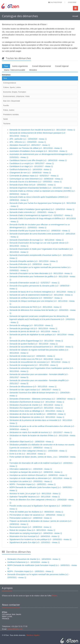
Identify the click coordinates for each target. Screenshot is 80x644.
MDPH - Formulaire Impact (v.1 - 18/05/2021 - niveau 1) (33, 484)
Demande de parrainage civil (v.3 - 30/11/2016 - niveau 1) (33, 329)
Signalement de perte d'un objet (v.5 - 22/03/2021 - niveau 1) (35, 542)
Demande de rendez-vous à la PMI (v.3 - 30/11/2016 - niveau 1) (36, 359)
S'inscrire (72, 2)
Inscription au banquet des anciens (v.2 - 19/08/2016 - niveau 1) (36, 472)
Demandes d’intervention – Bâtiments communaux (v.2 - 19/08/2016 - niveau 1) (42, 399)
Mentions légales (33, 635)
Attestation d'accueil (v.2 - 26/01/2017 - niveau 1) (30, 145)
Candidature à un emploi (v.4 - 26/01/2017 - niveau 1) (32, 163)
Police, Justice (9, 110)
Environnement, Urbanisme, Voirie (16, 96)
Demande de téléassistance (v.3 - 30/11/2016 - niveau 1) (33, 387)
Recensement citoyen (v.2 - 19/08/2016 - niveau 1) (30, 527)
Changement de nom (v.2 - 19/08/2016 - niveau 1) (30, 173)
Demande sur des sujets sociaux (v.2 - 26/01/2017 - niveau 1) (35, 390)
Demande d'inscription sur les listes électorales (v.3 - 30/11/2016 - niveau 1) (41, 273)
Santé (5, 119)
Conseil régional (62, 66)
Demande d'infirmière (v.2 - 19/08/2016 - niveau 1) (30, 264)
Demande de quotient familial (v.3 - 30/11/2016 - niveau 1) (34, 344)
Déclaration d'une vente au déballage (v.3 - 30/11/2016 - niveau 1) (37, 411)
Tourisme (7, 124)
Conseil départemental (41, 66)
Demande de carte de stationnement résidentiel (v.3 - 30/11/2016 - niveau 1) (41, 295)
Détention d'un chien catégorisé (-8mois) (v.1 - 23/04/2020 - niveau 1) (38, 451)
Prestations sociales (11, 114)
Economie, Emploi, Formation (15, 92)
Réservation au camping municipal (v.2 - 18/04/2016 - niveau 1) (36, 533)
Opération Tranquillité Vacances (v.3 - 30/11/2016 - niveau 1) (35, 497)
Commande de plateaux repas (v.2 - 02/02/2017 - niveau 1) (34, 176)
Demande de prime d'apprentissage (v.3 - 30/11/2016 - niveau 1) (36, 341)
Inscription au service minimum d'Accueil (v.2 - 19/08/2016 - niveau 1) (38, 475)
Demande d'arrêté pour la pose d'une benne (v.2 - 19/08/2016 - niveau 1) (40, 231)
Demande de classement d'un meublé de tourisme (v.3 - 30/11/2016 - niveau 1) (42, 130)
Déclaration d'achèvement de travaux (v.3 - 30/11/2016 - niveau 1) (37, 402)
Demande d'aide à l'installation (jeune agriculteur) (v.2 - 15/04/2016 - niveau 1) (42, 209)
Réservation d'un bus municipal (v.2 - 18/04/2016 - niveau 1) (34, 536)
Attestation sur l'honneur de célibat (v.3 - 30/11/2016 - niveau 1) (36, 148)
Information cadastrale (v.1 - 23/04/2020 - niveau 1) (31, 469)
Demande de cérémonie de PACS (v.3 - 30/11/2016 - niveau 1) (35, 307)
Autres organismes (20, 66)
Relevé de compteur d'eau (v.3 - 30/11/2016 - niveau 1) (32, 530)
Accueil (75, 16)
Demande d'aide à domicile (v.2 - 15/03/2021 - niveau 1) (33, 212)
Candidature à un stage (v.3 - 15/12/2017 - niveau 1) (31, 166)
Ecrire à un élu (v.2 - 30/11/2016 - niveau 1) (27, 454)
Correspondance (10, 83)
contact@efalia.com (15, 629)
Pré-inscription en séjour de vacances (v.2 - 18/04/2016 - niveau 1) (37, 515)
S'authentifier (55, 2)
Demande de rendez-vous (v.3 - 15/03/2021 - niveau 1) (32, 356)
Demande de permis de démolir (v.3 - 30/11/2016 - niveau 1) (34, 331)
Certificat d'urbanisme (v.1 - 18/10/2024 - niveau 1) (30, 169)
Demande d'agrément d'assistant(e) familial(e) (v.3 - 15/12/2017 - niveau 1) (40, 188)
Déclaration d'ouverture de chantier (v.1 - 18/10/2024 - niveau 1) (34, 559)
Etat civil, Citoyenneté (12, 101)
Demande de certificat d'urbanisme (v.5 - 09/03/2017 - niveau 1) (36, 298)
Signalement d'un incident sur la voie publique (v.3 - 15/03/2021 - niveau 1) (40, 539)
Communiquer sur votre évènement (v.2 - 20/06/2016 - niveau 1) (36, 179)
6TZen (54, 596)
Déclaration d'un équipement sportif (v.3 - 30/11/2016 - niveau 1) (36, 408)
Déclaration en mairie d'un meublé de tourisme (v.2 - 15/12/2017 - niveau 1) (41, 432)
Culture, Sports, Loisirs (12, 87)
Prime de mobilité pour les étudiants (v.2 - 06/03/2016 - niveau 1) (36, 512)
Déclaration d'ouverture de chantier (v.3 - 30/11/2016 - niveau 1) (36, 405)
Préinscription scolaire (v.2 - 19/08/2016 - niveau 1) (31, 518)
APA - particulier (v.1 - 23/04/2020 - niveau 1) (28, 139)
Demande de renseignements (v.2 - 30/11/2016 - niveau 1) (34, 365)
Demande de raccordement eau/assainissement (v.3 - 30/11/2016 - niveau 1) (41, 347)
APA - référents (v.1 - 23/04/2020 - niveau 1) (28, 142)
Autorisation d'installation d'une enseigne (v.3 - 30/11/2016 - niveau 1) (38, 151)
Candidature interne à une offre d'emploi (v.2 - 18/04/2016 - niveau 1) (38, 160)
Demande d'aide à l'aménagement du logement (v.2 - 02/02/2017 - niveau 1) (41, 215)
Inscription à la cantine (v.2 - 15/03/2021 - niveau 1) (31, 481)
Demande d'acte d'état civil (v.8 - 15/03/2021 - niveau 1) (33, 185)
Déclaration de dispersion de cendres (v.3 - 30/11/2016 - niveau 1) (37, 417)
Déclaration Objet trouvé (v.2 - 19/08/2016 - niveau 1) (32, 442)
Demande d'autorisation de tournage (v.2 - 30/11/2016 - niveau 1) (37, 240)
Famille (6, 105)
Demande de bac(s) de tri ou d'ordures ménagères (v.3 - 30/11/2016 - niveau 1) (42, 292)
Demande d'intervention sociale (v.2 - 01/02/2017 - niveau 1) (34, 283)
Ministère (33, 70)
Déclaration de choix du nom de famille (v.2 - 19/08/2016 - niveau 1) (38, 414)
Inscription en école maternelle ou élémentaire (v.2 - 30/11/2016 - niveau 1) (41, 478)
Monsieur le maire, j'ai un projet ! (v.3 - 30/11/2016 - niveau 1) (35, 494)
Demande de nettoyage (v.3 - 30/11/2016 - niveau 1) (31, 325)
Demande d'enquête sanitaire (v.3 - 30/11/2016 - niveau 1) (34, 261)
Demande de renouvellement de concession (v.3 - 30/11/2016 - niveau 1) (40, 362)
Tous (6, 66)
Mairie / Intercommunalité (14, 70)
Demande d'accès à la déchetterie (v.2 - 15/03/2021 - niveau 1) (36, 182)
